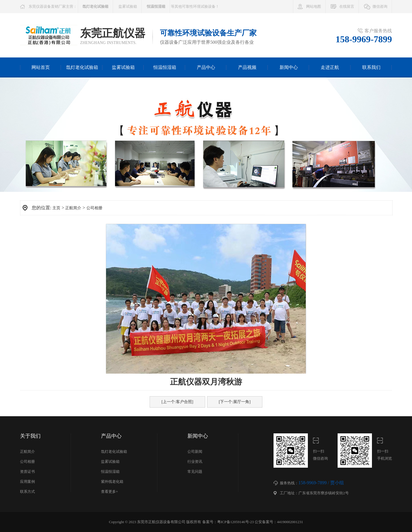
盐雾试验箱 (128, 6)
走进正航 (330, 67)
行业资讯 (195, 462)
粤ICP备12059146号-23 (236, 522)
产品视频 (247, 67)
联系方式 (27, 492)
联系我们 (371, 67)
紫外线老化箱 (112, 482)
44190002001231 (290, 522)
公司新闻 (195, 452)
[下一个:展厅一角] (235, 402)
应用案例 (27, 482)
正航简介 (73, 208)
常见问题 (195, 472)
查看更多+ (109, 492)
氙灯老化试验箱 (82, 67)
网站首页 (41, 67)
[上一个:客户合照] (177, 402)
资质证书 (27, 472)
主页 (56, 208)
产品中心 (206, 67)
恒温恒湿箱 (165, 67)
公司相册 (94, 208)
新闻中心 (289, 67)
